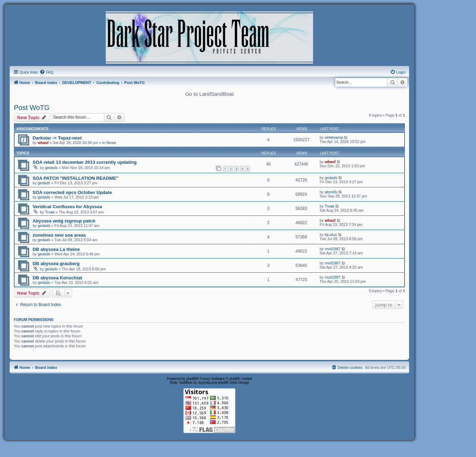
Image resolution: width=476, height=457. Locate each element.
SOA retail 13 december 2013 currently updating (85, 162)
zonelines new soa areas (59, 235)
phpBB (191, 379)
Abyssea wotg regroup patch (64, 221)
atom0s (331, 192)
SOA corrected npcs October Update (72, 192)
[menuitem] (46, 72)
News (111, 143)
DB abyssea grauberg (56, 264)
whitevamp (334, 137)
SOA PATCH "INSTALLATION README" (75, 178)
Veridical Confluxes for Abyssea (67, 207)
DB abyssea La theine (56, 249)
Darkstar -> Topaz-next (57, 138)
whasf (43, 143)
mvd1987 (333, 249)
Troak (50, 212)
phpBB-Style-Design (234, 383)
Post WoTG (32, 108)
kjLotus (331, 235)
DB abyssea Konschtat (57, 278)
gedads (51, 168)
